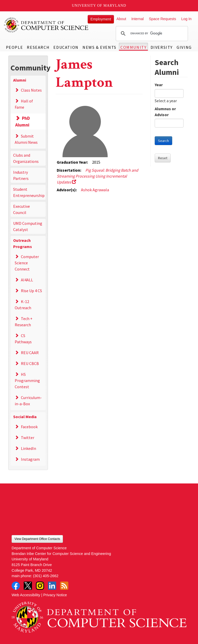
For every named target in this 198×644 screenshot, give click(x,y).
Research (38, 47)
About (121, 19)
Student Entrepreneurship (29, 192)
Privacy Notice (55, 595)
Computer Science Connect (27, 263)
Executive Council (22, 209)
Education (66, 47)
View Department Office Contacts (37, 539)
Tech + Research (24, 322)
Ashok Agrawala (95, 190)
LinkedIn (28, 448)
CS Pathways (23, 339)
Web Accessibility (26, 595)
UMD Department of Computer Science (46, 25)
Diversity (162, 47)
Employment (101, 19)
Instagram (30, 459)
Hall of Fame (24, 104)
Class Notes (31, 90)
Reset (163, 158)
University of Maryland (99, 6)
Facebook (29, 427)
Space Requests (162, 19)
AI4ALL (27, 280)
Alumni (20, 80)
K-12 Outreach (23, 305)
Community (133, 47)
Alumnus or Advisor (165, 112)
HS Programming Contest (27, 380)
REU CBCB (30, 363)
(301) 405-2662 (46, 576)
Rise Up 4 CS (31, 291)
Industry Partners (21, 175)
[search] (151, 34)
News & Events (100, 47)
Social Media (25, 417)
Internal (137, 19)
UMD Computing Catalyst (28, 226)
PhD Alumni (23, 122)
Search (163, 141)
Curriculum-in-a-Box (28, 401)
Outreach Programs (23, 243)
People (15, 47)
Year (159, 85)
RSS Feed (64, 586)
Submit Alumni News (26, 139)
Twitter (28, 438)
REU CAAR (30, 353)
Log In (186, 19)
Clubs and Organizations (26, 158)
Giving (184, 47)
